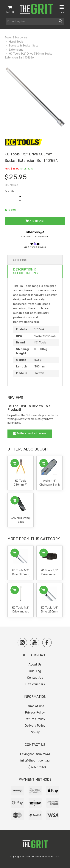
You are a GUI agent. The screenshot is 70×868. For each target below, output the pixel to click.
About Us (35, 664)
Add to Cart (35, 221)
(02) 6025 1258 (35, 767)
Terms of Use (35, 706)
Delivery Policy (35, 726)
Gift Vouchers (35, 684)
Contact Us (35, 678)
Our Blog (35, 671)
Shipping (20, 260)
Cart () (10, 9)
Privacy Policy (35, 712)
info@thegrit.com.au (35, 760)
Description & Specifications (26, 271)
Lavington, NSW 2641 (35, 754)
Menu (62, 9)
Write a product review (30, 433)
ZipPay (35, 732)
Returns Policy (35, 719)
